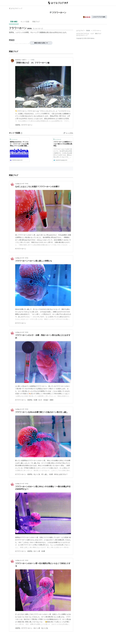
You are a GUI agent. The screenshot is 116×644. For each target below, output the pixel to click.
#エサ (40, 400)
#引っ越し (45, 474)
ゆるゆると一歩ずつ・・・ (23, 60)
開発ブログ (98, 34)
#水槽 (35, 400)
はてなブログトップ (82, 35)
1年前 (33, 60)
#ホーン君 (37, 551)
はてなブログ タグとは (83, 34)
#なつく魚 (37, 474)
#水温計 (46, 400)
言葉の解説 (14, 22)
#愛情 (51, 400)
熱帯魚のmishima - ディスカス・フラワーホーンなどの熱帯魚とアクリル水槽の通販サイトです (19, 144)
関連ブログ (36, 22)
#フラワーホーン (27, 125)
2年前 (27, 184)
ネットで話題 (25, 22)
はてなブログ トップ (16, 8)
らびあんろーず (20, 184)
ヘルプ (92, 34)
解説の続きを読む (41, 43)
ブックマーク (14, 139)
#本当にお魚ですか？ (61, 474)
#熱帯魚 (18, 125)
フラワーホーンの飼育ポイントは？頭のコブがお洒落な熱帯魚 (63, 144)
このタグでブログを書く (99, 17)
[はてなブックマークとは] (21, 133)
